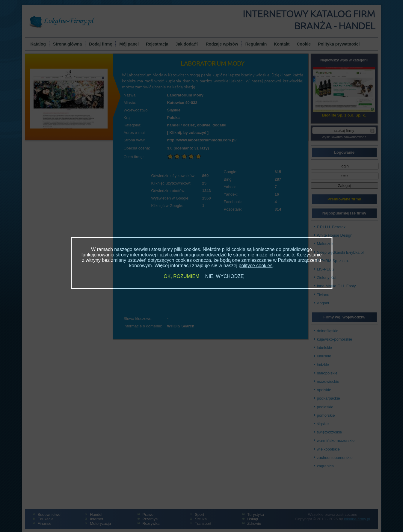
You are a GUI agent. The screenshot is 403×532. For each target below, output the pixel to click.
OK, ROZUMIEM (181, 276)
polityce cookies (256, 266)
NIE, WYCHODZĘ (225, 276)
